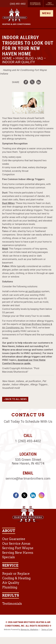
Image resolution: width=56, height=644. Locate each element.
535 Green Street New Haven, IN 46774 (28, 462)
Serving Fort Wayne (18, 548)
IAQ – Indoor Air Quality (24, 60)
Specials (8, 557)
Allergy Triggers (39, 384)
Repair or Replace (16, 574)
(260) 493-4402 (18, 4)
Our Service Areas (16, 544)
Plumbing (10, 587)
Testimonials (12, 604)
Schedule (35, 4)
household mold (11, 388)
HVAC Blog (25, 58)
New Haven (8, 381)
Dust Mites (8, 203)
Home (7, 58)
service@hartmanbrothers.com (28, 478)
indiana (20, 381)
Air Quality (11, 583)
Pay (50, 4)
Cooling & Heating (16, 578)
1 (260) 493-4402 (28, 441)
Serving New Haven (18, 553)
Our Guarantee (14, 539)
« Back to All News (15, 399)
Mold (5, 249)
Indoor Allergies (20, 384)
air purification (33, 291)
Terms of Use (47, 630)
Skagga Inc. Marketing (30, 630)
